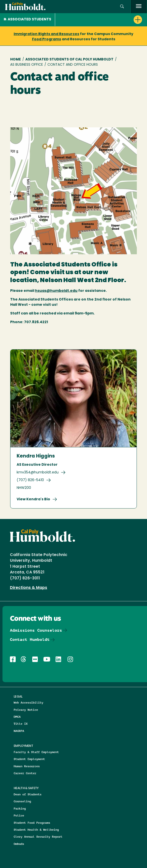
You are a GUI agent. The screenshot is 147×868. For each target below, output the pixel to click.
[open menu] (139, 7)
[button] (122, 7)
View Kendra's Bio (33, 499)
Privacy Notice (26, 710)
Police (19, 815)
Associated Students (27, 20)
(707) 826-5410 (30, 480)
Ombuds (19, 844)
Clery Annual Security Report (38, 837)
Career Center (25, 773)
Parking (20, 808)
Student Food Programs (32, 823)
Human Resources (27, 766)
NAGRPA (19, 731)
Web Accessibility (28, 702)
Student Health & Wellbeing (36, 830)
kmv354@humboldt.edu (38, 473)
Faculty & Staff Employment (36, 752)
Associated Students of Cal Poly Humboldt (69, 60)
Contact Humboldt (30, 639)
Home (16, 60)
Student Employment (29, 759)
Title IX (21, 724)
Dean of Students (28, 794)
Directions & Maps (29, 588)
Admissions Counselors (36, 630)
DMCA (17, 717)
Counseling (22, 801)
